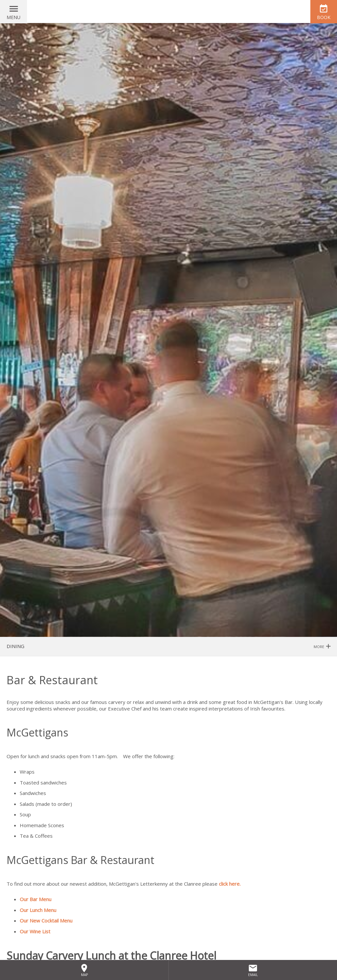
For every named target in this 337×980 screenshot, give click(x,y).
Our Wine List (35, 931)
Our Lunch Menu (38, 910)
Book (324, 17)
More (322, 647)
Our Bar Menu (36, 899)
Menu (13, 17)
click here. (230, 884)
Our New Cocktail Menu (47, 921)
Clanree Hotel (168, 12)
